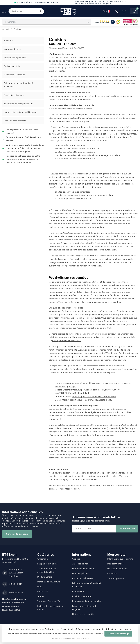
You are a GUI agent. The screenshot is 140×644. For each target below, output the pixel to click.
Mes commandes (115, 564)
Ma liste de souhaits (117, 569)
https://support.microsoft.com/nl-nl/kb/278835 (94, 397)
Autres (41, 596)
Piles (40, 587)
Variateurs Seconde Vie (49, 601)
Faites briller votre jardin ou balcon (51, 608)
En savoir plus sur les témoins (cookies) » (70, 638)
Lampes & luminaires (47, 564)
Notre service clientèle (15, 121)
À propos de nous (13, 49)
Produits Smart (45, 577)
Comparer (112, 574)
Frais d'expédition (13, 66)
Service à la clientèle (17, 534)
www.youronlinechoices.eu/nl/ (67, 341)
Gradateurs (43, 559)
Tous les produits (116, 578)
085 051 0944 (15, 584)
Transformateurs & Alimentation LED (47, 570)
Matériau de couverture (49, 582)
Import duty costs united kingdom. (20, 112)
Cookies (17, 29)
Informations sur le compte (120, 559)
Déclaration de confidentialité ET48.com (19, 85)
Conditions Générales (15, 75)
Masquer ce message (118, 634)
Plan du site (78, 592)
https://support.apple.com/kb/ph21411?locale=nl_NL (87, 400)
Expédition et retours (14, 95)
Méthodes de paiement (15, 58)
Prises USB (43, 592)
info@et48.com (16, 593)
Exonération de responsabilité (19, 104)
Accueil (6, 29)
